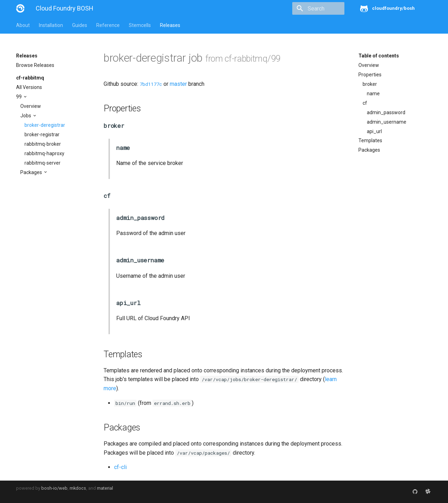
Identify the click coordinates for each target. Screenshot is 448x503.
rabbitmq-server (43, 163)
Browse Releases (35, 65)
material (105, 488)
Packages (32, 172)
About (23, 25)
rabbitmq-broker (43, 144)
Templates (370, 140)
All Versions (29, 87)
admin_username (387, 122)
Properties (370, 75)
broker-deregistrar (45, 125)
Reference (108, 25)
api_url (374, 131)
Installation (51, 25)
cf (365, 103)
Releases (170, 25)
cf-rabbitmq (30, 78)
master (178, 84)
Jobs (26, 116)
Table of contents (379, 56)
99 (19, 97)
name (373, 94)
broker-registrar (42, 135)
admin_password (386, 112)
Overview (31, 106)
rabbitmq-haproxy (44, 153)
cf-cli (120, 467)
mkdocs (78, 488)
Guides (80, 25)
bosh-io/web (54, 488)
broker (370, 84)
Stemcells (140, 25)
